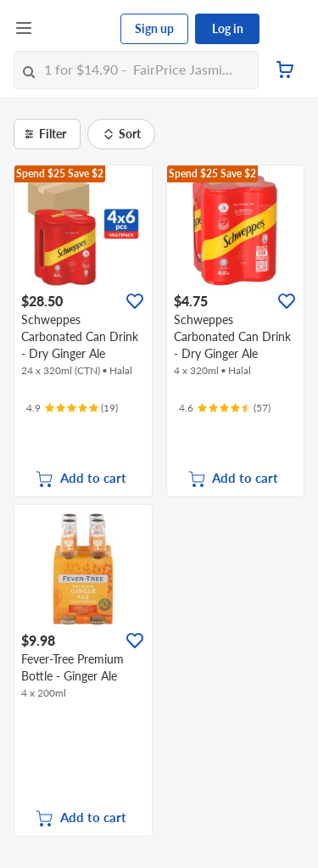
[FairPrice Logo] (77, 29)
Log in (228, 28)
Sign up (154, 28)
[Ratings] (72, 408)
